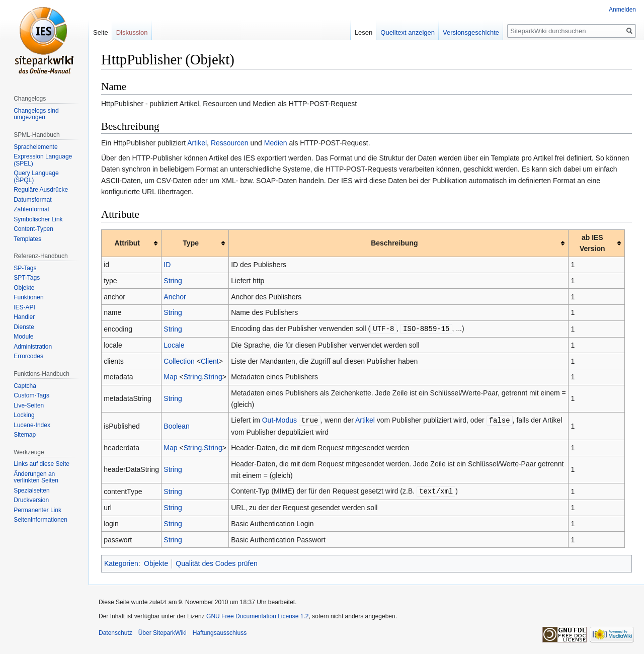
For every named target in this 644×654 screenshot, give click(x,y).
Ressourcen (230, 143)
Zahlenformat (31, 209)
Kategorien (121, 562)
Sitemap (25, 435)
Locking (24, 415)
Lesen (364, 32)
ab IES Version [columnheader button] (592, 243)
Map (170, 376)
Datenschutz (115, 631)
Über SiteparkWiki (163, 631)
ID (167, 265)
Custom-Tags (31, 395)
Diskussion (132, 32)
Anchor (175, 297)
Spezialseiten (31, 490)
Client (210, 361)
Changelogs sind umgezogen (36, 114)
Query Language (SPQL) (36, 177)
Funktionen (28, 297)
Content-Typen (33, 229)
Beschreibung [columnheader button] (394, 243)
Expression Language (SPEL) (43, 160)
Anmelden (622, 10)
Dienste (24, 327)
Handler (24, 317)
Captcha (25, 386)
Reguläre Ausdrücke (41, 190)
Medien (276, 143)
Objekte (156, 562)
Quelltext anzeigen (408, 32)
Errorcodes (28, 356)
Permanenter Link (37, 510)
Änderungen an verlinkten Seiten (36, 477)
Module (23, 337)
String (173, 281)
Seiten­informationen (41, 520)
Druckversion (31, 500)
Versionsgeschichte (471, 32)
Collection (179, 361)
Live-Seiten (29, 405)
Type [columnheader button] (191, 243)
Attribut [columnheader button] (127, 243)
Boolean (176, 425)
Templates (27, 239)
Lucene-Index (32, 425)
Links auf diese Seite (42, 464)
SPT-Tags (27, 278)
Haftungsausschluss (220, 631)
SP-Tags (25, 268)
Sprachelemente (35, 147)
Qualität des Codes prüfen (217, 562)
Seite (101, 32)
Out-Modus (279, 420)
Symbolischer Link (38, 219)
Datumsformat (32, 200)
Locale (174, 345)
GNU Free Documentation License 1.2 (257, 615)
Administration (33, 347)
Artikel (197, 143)
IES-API (24, 307)
